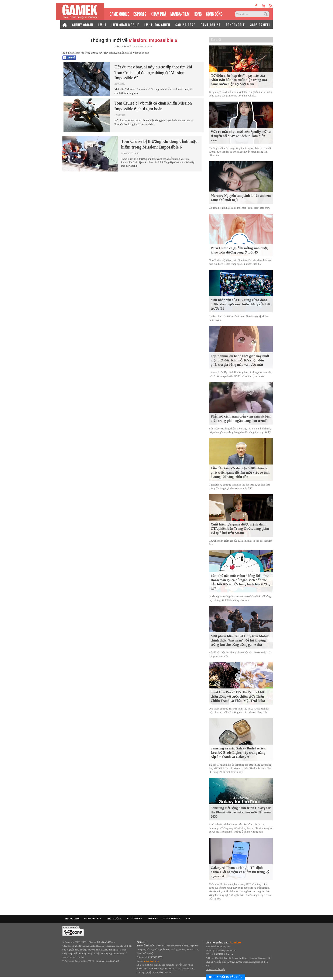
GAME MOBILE (119, 13)
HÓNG (198, 13)
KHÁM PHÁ (158, 13)
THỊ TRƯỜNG (114, 919)
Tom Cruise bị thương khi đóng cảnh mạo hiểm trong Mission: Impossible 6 (159, 144)
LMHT (102, 24)
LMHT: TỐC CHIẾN (157, 24)
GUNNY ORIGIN (83, 24)
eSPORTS (140, 13)
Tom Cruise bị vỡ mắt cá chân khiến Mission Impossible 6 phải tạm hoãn (153, 106)
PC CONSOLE (135, 918)
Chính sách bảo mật (215, 969)
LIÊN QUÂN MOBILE (125, 24)
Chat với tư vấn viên (226, 977)
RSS (188, 918)
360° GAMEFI (260, 24)
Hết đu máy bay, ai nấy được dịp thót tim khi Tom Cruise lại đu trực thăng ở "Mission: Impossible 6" (153, 72)
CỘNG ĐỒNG (214, 13)
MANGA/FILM (180, 13)
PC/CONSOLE (236, 24)
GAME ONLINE (211, 24)
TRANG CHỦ (72, 919)
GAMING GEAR (186, 24)
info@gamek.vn (151, 961)
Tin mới (216, 40)
